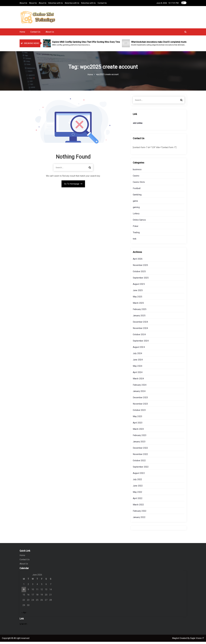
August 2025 (139, 286)
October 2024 (139, 337)
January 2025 (139, 318)
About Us (23, 3)
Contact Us (102, 3)
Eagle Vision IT (197, 640)
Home (22, 34)
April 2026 (138, 261)
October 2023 (139, 412)
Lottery (136, 216)
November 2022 (140, 456)
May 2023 (138, 419)
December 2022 (140, 450)
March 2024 (138, 381)
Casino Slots (139, 184)
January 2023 (139, 444)
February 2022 (140, 513)
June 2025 (138, 293)
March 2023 (138, 431)
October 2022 (139, 463)
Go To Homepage (73, 186)
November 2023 (140, 406)
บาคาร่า (23, 626)
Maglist (176, 640)
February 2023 (140, 438)
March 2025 (138, 305)
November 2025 (140, 267)
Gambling (137, 197)
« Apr (24, 615)
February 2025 (140, 311)
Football (137, 191)
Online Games (139, 222)
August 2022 (139, 475)
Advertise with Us (56, 3)
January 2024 (139, 393)
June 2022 (138, 488)
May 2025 (138, 299)
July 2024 (137, 356)
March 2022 (138, 507)
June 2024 (138, 362)
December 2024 (140, 324)
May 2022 (138, 494)
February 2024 (140, 387)
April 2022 (138, 501)
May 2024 (138, 368)
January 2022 (139, 519)
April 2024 (138, 375)
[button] (185, 34)
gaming (136, 209)
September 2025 (141, 280)
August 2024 (139, 349)
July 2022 (137, 482)
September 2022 (141, 469)
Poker (136, 228)
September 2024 (141, 343)
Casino (136, 178)
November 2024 (140, 330)
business (137, 172)
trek (135, 241)
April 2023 (138, 425)
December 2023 (140, 400)
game (135, 203)
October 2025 (139, 274)
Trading (136, 235)
